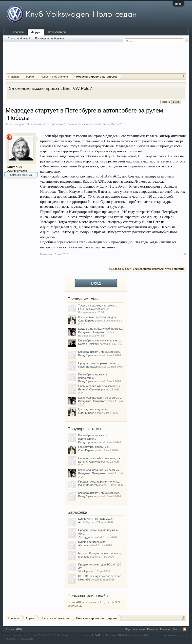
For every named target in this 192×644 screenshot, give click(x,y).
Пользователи (57, 32)
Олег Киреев (86, 321)
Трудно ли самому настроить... (98, 306)
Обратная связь (135, 629)
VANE (82, 571)
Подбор (166, 102)
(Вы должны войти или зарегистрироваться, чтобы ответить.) (148, 269)
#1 (185, 254)
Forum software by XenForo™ (39, 635)
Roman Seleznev (89, 344)
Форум (36, 32)
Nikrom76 (84, 580)
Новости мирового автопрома (46, 124)
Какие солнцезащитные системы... (100, 398)
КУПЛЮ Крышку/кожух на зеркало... (101, 576)
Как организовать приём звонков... (100, 352)
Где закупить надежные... (94, 409)
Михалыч (103, 124)
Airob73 (83, 522)
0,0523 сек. (98, 635)
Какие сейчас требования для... (98, 317)
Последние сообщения (49, 38)
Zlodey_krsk (86, 537)
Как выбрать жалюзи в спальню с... (100, 340)
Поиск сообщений (19, 38)
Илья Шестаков (88, 367)
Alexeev (83, 545)
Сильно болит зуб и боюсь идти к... (100, 386)
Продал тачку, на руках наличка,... (100, 363)
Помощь (152, 629)
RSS (185, 629)
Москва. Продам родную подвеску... (101, 553)
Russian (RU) (14, 629)
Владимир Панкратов (92, 332)
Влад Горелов (87, 355)
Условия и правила (176, 635)
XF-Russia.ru (25, 639)
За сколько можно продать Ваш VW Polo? (50, 88)
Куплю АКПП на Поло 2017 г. (96, 519)
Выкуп (176, 102)
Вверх (177, 629)
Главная (19, 32)
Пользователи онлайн (88, 596)
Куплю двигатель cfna (92, 542)
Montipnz (84, 557)
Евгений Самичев (89, 309)
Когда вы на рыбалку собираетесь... (101, 329)
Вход (178, 4)
